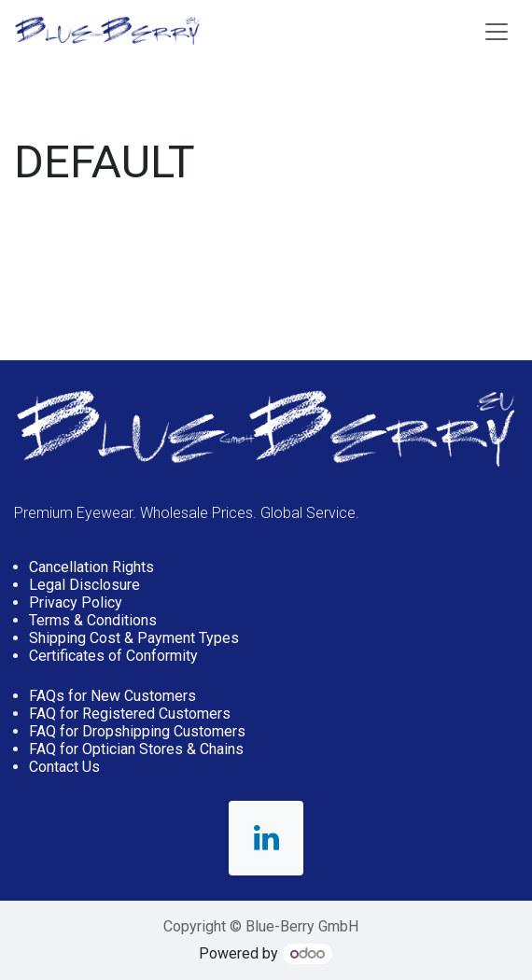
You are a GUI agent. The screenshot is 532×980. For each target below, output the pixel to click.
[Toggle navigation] (497, 31)
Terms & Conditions (93, 620)
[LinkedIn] (266, 838)
